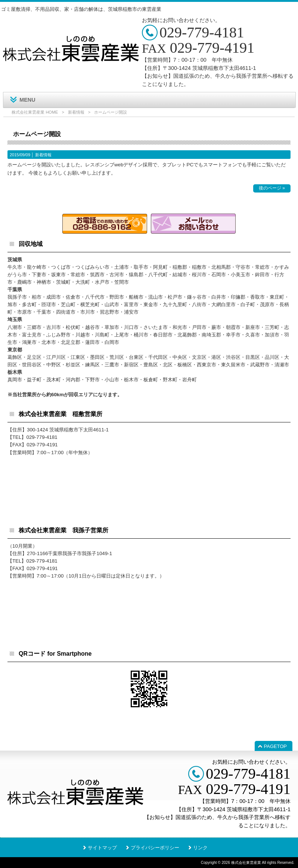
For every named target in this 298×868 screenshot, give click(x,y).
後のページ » (272, 188)
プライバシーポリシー (155, 848)
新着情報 (76, 112)
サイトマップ (102, 848)
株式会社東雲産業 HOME (35, 112)
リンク (200, 848)
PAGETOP (275, 746)
